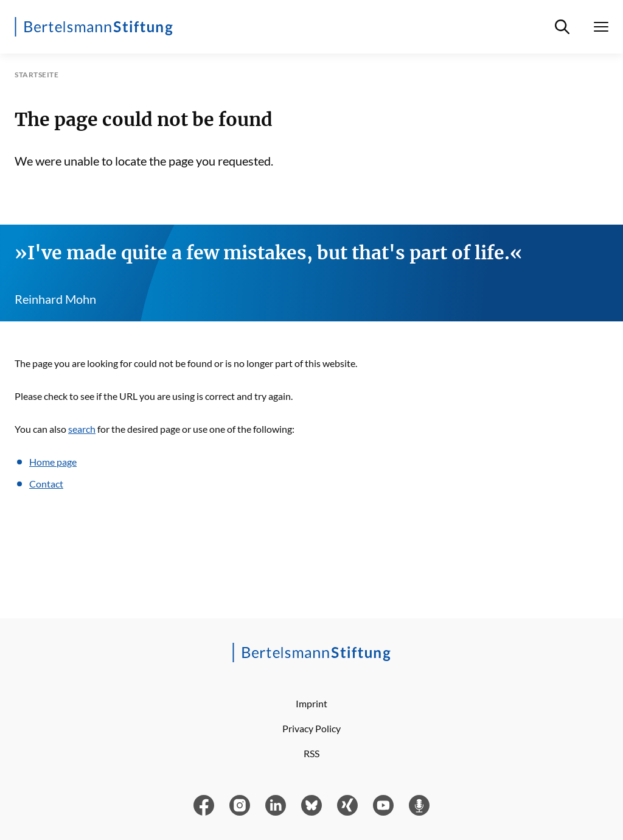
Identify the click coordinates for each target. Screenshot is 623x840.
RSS (311, 753)
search (82, 429)
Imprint (311, 703)
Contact (46, 484)
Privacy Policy (311, 728)
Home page (53, 462)
